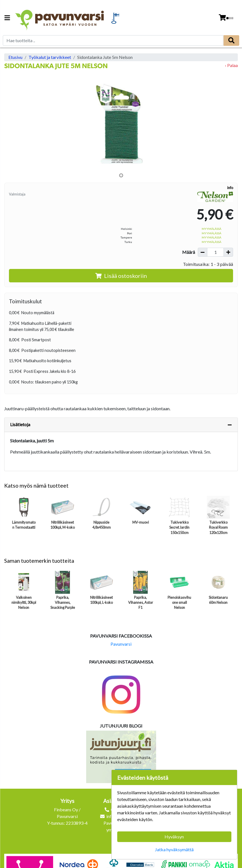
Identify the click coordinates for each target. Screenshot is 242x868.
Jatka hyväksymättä (174, 849)
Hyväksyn (174, 837)
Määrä (189, 252)
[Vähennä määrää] (203, 252)
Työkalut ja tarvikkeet (50, 57)
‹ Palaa (231, 65)
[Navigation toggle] (7, 18)
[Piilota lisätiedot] (230, 425)
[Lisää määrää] (228, 252)
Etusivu (15, 57)
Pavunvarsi (121, 644)
